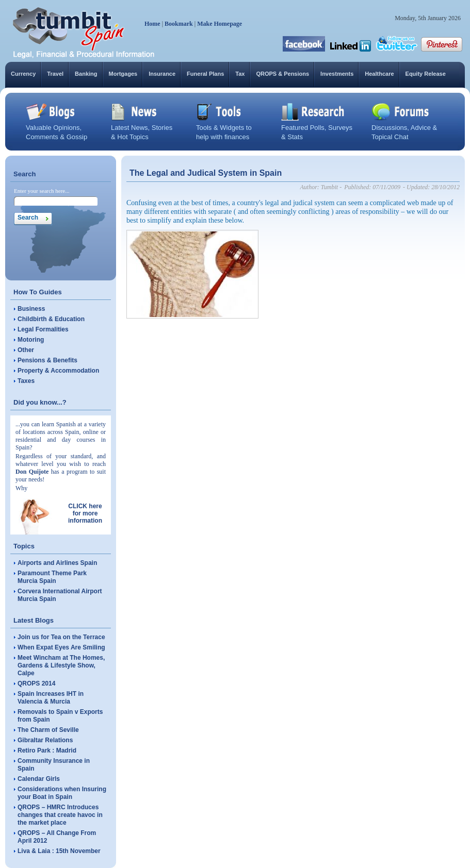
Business (31, 309)
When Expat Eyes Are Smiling (61, 647)
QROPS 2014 (36, 683)
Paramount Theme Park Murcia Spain (52, 577)
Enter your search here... (42, 191)
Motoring (31, 340)
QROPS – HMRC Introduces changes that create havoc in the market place (60, 815)
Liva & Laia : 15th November (59, 851)
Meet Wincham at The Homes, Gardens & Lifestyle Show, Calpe (61, 665)
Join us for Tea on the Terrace (61, 637)
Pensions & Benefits (47, 360)
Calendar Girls (39, 779)
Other (26, 350)
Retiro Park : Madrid (47, 750)
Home (152, 24)
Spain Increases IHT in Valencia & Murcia (51, 698)
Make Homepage (220, 24)
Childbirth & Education (51, 319)
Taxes (26, 381)
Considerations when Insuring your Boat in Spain (62, 793)
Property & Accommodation (58, 371)
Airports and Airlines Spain (57, 563)
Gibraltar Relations (45, 740)
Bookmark (179, 24)
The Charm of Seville (48, 730)
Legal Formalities (43, 329)
